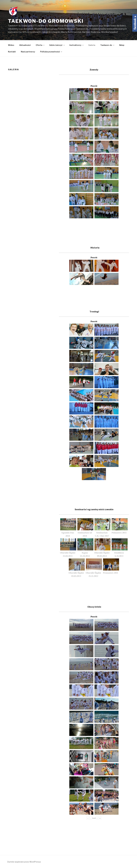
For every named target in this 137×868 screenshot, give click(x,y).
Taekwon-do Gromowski (46, 21)
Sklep (122, 45)
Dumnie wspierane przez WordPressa (24, 862)
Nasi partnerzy (28, 52)
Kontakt (12, 52)
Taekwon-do (107, 45)
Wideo (11, 45)
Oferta (40, 45)
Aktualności (25, 45)
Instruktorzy (77, 45)
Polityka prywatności (51, 52)
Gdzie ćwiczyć (57, 45)
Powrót (94, 86)
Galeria (92, 45)
